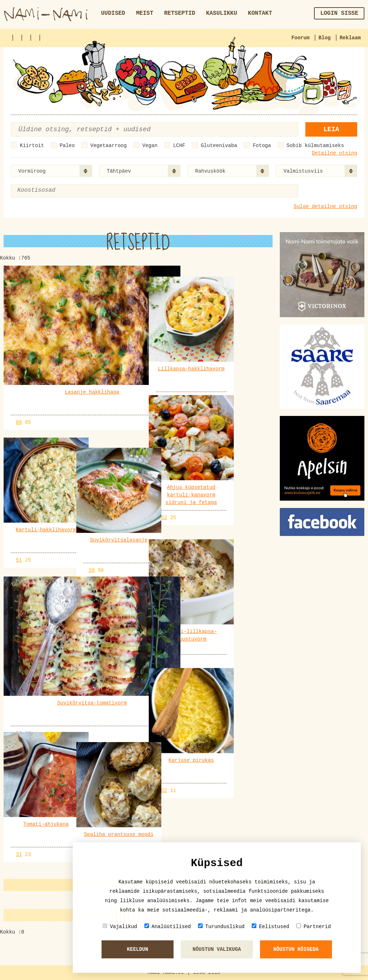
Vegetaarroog (109, 146)
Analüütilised (168, 926)
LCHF (179, 146)
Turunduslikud (221, 926)
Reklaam (350, 38)
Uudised (113, 13)
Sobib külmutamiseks (315, 146)
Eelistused (270, 926)
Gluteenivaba (219, 146)
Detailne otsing (335, 153)
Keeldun (138, 949)
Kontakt (260, 13)
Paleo (67, 146)
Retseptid (180, 13)
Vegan (150, 146)
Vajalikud (120, 926)
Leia (331, 129)
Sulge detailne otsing (326, 207)
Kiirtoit (32, 146)
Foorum (300, 38)
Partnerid (314, 926)
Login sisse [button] (339, 13)
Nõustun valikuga (217, 949)
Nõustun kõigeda (296, 949)
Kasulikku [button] (221, 13)
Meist (145, 13)
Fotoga (262, 146)
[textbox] (52, 190)
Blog (325, 38)
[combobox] (51, 171)
